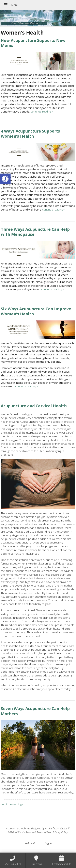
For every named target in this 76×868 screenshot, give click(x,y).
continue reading (42, 112)
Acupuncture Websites (18, 828)
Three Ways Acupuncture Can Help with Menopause (35, 232)
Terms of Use (44, 832)
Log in (48, 843)
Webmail (29, 843)
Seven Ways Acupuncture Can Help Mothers (35, 711)
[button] (5, 179)
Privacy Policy (60, 832)
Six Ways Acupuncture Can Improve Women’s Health (36, 311)
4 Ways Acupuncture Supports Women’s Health (30, 134)
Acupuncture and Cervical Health (34, 406)
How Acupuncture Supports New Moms (33, 43)
